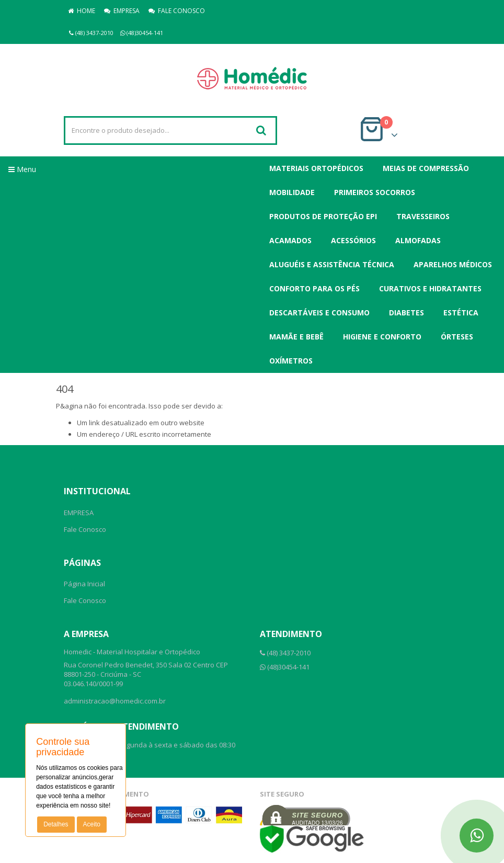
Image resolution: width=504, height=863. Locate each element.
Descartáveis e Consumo (319, 313)
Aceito (92, 824)
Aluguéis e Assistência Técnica (332, 264)
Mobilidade (292, 192)
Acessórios (353, 240)
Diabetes (406, 313)
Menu (22, 169)
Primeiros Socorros (375, 192)
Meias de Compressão (426, 168)
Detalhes (56, 824)
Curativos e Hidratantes (430, 288)
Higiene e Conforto (382, 337)
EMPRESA (122, 11)
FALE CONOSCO (177, 11)
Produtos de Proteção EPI (323, 216)
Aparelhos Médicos (453, 264)
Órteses (457, 337)
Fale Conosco (85, 529)
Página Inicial (84, 584)
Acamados (290, 240)
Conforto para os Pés (314, 288)
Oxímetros (291, 361)
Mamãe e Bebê (296, 337)
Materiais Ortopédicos (316, 168)
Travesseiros (423, 216)
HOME (82, 11)
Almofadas (418, 240)
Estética (461, 313)
